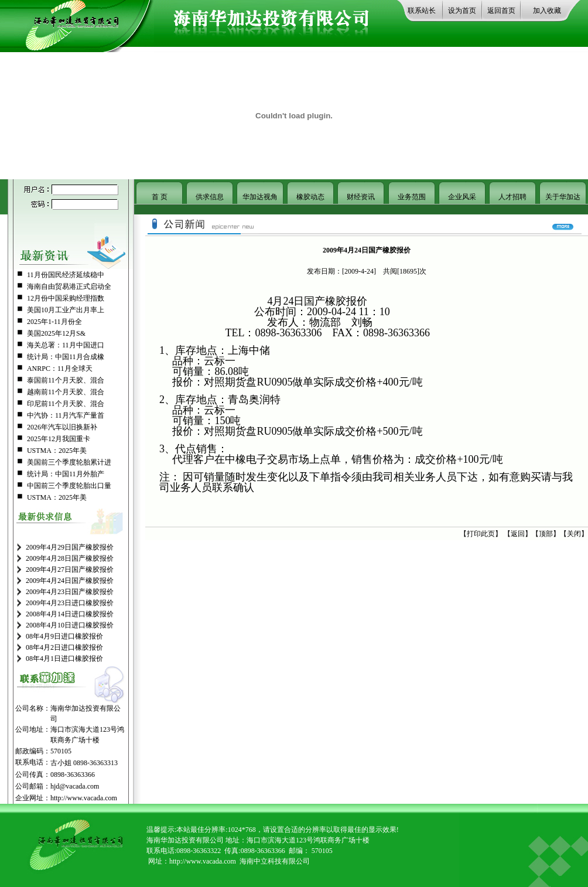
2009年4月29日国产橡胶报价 (70, 547)
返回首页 (501, 11)
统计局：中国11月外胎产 (66, 474)
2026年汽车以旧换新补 (62, 427)
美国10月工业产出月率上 (66, 310)
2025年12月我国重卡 (59, 439)
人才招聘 (512, 197)
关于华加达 (563, 197)
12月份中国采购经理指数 (66, 298)
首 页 (160, 197)
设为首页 (462, 11)
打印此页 (481, 534)
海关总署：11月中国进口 (66, 345)
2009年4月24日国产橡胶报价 (70, 581)
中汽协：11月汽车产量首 (66, 415)
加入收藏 (547, 11)
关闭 (574, 534)
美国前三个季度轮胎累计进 (69, 462)
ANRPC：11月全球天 (60, 369)
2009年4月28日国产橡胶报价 (70, 558)
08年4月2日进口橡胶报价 (64, 647)
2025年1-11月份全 (54, 322)
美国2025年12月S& (56, 333)
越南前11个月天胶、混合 (66, 392)
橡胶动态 (310, 197)
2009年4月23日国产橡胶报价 (70, 592)
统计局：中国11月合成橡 (66, 357)
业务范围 (412, 197)
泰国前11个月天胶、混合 (66, 380)
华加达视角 (260, 197)
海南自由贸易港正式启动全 (69, 286)
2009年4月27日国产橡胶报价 (70, 569)
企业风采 (462, 197)
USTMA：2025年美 (57, 451)
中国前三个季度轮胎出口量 (69, 486)
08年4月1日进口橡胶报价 (64, 659)
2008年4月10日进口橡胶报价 (70, 625)
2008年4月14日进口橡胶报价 (70, 614)
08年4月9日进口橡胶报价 (64, 636)
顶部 (546, 534)
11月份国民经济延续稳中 (66, 275)
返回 (518, 534)
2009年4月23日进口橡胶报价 (70, 603)
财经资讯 (361, 197)
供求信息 (210, 197)
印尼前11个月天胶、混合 (66, 404)
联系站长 (422, 11)
